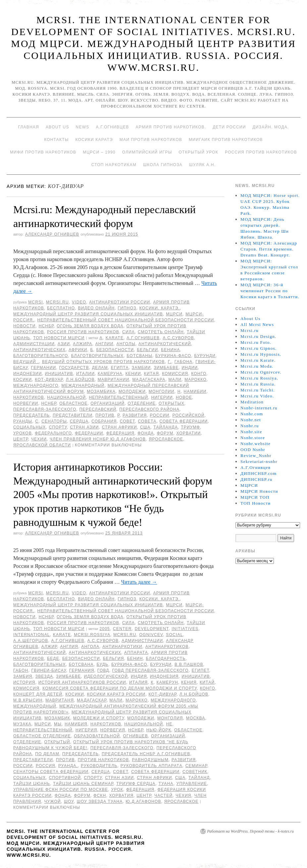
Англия (69, 647)
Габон (21, 670)
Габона (184, 362)
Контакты (56, 140)
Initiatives (185, 629)
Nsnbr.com (252, 414)
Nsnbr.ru (250, 426)
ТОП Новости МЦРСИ (59, 338)
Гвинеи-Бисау (49, 670)
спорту (58, 427)
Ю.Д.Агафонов (144, 801)
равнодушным (150, 760)
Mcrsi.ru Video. (257, 396)
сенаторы (54, 421)
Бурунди (205, 356)
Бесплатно (61, 308)
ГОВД (103, 670)
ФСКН (100, 796)
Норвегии (26, 403)
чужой (52, 801)
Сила (128, 332)
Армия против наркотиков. (171, 127)
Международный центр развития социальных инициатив (88, 314)
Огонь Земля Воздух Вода (90, 326)
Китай (207, 682)
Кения (189, 682)
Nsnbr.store (253, 438)
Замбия (23, 676)
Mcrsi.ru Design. (258, 336)
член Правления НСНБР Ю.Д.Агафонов (98, 439)
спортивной (65, 778)
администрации (34, 344)
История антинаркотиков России (82, 682)
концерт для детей (38, 694)
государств (74, 368)
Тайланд (199, 778)
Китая (152, 374)
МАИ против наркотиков (151, 140)
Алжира (82, 344)
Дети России (229, 127)
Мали (175, 380)
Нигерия (86, 730)
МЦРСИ (174, 314)
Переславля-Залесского (45, 409)
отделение (141, 403)
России (160, 415)
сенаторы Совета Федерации (51, 772)
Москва (196, 718)
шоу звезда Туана (100, 801)
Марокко (196, 380)
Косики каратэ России (116, 694)
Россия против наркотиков (261, 152)
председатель (31, 415)
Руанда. (68, 766)
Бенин (135, 659)
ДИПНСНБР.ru (256, 479)
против (105, 415)
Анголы (126, 344)
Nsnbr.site (251, 432)
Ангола (90, 647)
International (32, 635)
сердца (79, 421)
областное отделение (42, 736)
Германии (44, 368)
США (145, 427)
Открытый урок (199, 152)
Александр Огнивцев (52, 234)
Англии (104, 344)
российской (188, 415)
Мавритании (113, 380)
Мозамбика (101, 391)
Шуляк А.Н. (202, 165)
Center (122, 629)
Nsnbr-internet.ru (259, 408)
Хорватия (121, 796)
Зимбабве (166, 368)
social (174, 635)
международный (83, 386)
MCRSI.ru (125, 635)
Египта (120, 368)
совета (147, 421)
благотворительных (98, 356)
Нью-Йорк (159, 730)
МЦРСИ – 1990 (99, 152)
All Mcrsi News (257, 324)
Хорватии (189, 433)
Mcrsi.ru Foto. (256, 342)
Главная (28, 127)
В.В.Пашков (189, 664)
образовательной (97, 736)
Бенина (170, 350)
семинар (196, 766)
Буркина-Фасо (173, 356)
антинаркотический (165, 344)
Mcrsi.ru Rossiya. (259, 378)
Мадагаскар (92, 700)
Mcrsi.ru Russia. (258, 384)
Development (152, 629)
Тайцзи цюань (32, 784)
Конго (199, 374)
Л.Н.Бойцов (80, 380)
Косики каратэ (94, 140)
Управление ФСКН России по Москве (61, 790)
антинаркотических (39, 350)
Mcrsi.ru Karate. (258, 360)
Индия (139, 676)
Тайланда (166, 427)
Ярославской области (42, 445)
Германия (82, 670)
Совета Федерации (183, 421)
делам (100, 368)
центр (21, 439)
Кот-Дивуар (49, 380)
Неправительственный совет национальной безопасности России (126, 320)
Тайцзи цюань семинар (83, 784)
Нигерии (162, 397)
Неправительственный (118, 397)
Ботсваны (139, 356)
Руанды (23, 421)
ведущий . (26, 362)
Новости (25, 326)
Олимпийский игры (147, 152)
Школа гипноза (163, 165)
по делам (47, 754)
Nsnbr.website (256, 444)
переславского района (149, 409)
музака (22, 724)
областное (73, 403)
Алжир (49, 647)
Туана (166, 784)
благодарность (166, 659)
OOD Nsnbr (253, 450)
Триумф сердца (136, 784)
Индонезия (164, 676)
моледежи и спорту (99, 718)
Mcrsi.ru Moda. (257, 366)
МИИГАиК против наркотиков (226, 140)
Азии (64, 344)
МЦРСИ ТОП (255, 497)
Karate (115, 338)
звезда (44, 676)
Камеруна (110, 374)
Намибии (195, 391)
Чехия (183, 796)
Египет (201, 670)
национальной (66, 397)
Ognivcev (151, 635)
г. (170, 362)
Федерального (53, 433)
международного (36, 386)
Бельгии (147, 350)
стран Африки (120, 427)
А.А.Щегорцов (31, 641)
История (24, 682)
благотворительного (41, 356)
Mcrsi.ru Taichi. (258, 390)
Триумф (190, 427)
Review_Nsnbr (256, 456)
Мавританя (60, 700)
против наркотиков (103, 760)
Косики (23, 380)
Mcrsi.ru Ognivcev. (261, 372)
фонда (146, 433)
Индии (190, 368)
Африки (78, 350)
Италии (85, 374)
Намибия (76, 724)
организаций (107, 403)
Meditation (252, 402)
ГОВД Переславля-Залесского (151, 670)
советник (195, 772)
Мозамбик (57, 718)
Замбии (141, 368)
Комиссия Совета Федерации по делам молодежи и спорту (120, 688)
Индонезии (27, 374)
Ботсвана (81, 664)
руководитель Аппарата (152, 766)
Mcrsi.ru (57, 302)
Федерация (120, 433)
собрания (104, 421)
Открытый (57, 742)
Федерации (89, 433)
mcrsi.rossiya (92, 635)
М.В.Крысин (28, 700)
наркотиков (29, 397)
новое (184, 397)
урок (117, 790)
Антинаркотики (122, 647)
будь (103, 664)
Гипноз (127, 308)
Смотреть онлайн (161, 332)
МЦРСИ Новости (259, 491)
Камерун (167, 682)
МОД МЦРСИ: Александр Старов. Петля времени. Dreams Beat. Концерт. (269, 249)
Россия (46, 766)
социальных (30, 427)
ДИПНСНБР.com (258, 473)
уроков (23, 433)
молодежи (132, 391)
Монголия (170, 718)
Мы (58, 724)
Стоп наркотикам (114, 165)
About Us (57, 127)
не (169, 724)
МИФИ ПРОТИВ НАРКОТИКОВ (43, 152)
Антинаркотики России (120, 302)
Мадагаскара (149, 380)
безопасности (115, 350)
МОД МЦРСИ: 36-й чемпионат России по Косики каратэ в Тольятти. (270, 291)
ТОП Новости (256, 503)
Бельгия (114, 659)
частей (163, 796)
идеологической (106, 676)
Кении (133, 374)
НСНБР (46, 326)
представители (73, 415)
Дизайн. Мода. (271, 127)
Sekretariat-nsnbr (259, 461)
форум (165, 433)
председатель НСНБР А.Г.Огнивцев (146, 754)
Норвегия (113, 730)
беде (53, 659)
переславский (98, 409)
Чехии (39, 439)
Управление (192, 784)
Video (79, 302)
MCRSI (36, 302)
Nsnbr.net (251, 420)
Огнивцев (135, 736)
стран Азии (84, 427)
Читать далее (139, 582)
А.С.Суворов (178, 338)
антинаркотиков (167, 647)
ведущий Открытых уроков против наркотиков (103, 362)
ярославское (166, 439)
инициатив (59, 374)
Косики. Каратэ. (160, 308)
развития (135, 415)
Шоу (69, 801)
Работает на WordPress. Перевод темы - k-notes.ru (250, 831)
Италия (138, 682)
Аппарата (136, 653)
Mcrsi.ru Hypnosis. (261, 354)
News (83, 127)
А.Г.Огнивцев (112, 127)
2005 (105, 629)
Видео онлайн (96, 308)
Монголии (162, 391)
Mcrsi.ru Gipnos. (258, 348)
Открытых (172, 403)
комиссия (175, 374)
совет (128, 421)
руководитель (99, 766)
